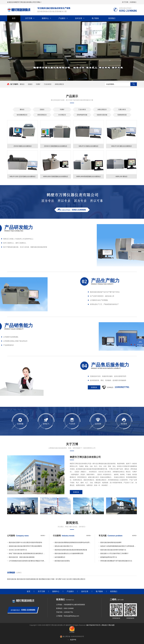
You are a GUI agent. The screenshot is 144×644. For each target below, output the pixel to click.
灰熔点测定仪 (59, 84)
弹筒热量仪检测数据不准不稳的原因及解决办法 (116, 561)
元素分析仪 (122, 109)
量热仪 (22, 84)
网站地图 (111, 625)
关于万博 (125, 2)
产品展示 (62, 18)
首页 (14, 18)
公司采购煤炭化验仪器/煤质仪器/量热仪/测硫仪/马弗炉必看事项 (27, 561)
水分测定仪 (62, 115)
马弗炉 (38, 84)
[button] (69, 79)
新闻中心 (45, 18)
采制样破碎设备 (82, 115)
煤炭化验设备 (12, 579)
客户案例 (95, 18)
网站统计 (105, 625)
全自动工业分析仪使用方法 (18, 550)
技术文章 (79, 18)
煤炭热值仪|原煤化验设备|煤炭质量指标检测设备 (71, 550)
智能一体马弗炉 (57, 579)
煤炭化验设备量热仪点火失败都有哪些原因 (69, 553)
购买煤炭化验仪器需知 (62, 561)
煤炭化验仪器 (21, 579)
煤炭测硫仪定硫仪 (45, 579)
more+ (43, 536)
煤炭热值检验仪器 (32, 579)
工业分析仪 (48, 84)
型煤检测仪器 (122, 115)
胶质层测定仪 (42, 115)
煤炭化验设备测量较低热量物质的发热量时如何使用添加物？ (73, 542)
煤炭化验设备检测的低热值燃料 (111, 542)
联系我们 (133, 2)
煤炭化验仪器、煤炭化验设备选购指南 (22, 557)
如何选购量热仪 (60, 557)
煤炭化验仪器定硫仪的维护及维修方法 (113, 550)
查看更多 (76, 492)
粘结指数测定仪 (22, 115)
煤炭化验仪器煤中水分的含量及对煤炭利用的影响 (25, 542)
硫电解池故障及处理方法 (109, 557)
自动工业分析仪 (67, 579)
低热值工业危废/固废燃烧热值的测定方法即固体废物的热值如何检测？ (119, 546)
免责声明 (73, 640)
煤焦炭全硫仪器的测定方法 (64, 546)
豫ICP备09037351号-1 (94, 625)
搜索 (134, 84)
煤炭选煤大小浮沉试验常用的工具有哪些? (114, 553)
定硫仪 (30, 84)
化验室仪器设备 (102, 115)
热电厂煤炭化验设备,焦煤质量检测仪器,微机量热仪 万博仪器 (27, 553)
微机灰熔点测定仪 (79, 579)
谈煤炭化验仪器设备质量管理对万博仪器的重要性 (25, 546)
